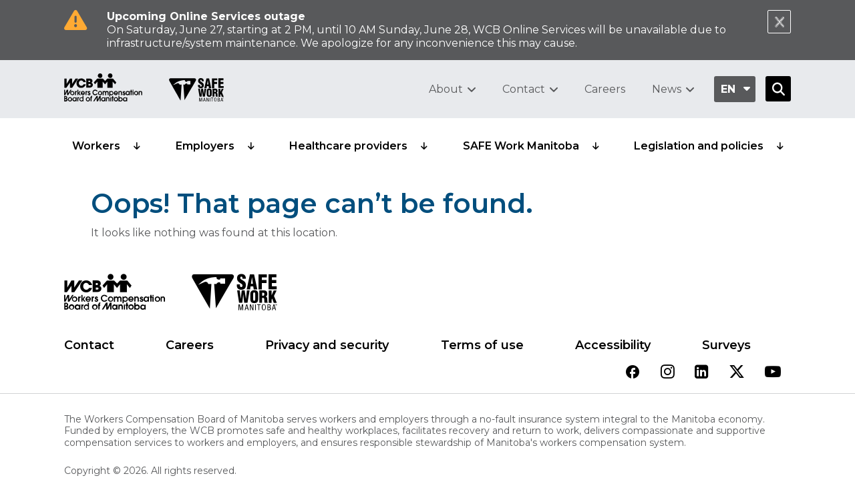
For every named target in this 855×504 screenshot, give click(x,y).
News (667, 89)
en (728, 89)
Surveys (726, 345)
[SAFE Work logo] (234, 296)
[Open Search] (778, 89)
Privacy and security (327, 345)
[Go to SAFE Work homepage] (196, 91)
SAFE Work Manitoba (521, 146)
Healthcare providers (348, 146)
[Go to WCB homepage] (103, 89)
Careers (605, 89)
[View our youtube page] (773, 373)
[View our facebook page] (633, 373)
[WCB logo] (115, 296)
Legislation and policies (699, 146)
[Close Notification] (779, 22)
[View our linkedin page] (702, 373)
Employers (205, 146)
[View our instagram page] (668, 373)
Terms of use (482, 345)
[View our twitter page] (737, 373)
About (446, 89)
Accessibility (613, 345)
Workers (96, 146)
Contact (524, 89)
